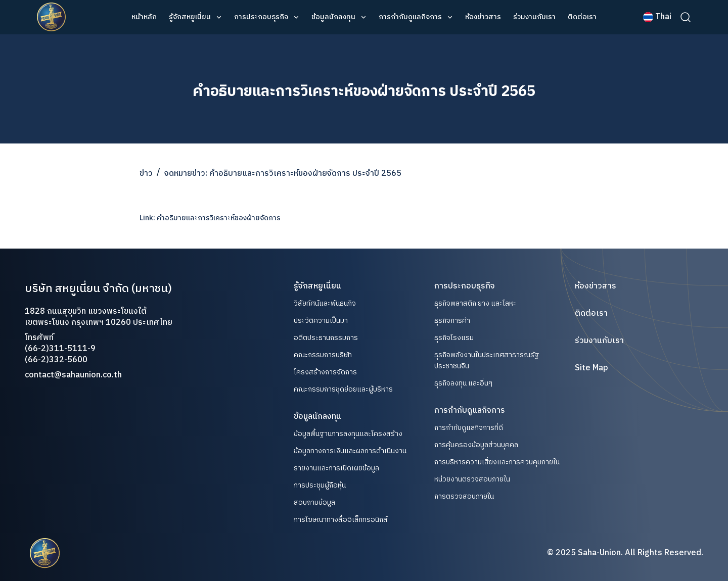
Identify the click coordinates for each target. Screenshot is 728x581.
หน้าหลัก (144, 17)
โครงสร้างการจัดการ (325, 372)
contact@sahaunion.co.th (73, 375)
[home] (52, 17)
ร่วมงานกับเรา (534, 17)
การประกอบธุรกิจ (261, 17)
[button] (195, 17)
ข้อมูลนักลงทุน (333, 17)
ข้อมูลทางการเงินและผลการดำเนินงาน (350, 451)
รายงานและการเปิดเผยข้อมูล (336, 468)
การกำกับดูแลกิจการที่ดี (469, 428)
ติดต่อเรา (582, 17)
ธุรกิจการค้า (452, 321)
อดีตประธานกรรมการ (326, 338)
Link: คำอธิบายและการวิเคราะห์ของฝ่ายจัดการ (210, 218)
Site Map (591, 368)
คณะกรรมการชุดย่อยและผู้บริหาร (343, 390)
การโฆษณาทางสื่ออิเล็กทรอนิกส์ (341, 520)
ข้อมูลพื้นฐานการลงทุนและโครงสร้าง (348, 434)
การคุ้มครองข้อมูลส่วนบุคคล (476, 445)
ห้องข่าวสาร (483, 17)
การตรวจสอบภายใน (464, 496)
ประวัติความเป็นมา (321, 321)
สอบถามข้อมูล (314, 503)
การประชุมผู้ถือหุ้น (320, 486)
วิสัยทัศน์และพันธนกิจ (325, 304)
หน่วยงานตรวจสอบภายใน (472, 479)
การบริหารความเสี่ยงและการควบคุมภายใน (497, 462)
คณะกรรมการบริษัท (323, 355)
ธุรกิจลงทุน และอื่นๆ (463, 383)
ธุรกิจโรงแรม (454, 338)
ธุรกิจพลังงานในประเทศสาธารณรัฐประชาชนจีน (487, 360)
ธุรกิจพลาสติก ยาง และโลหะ (475, 303)
